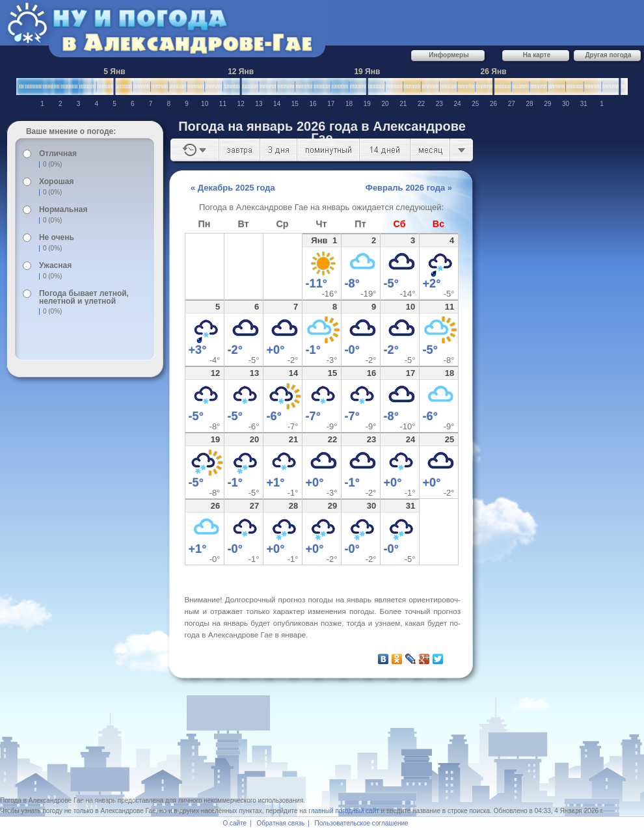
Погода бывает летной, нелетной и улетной (84, 297)
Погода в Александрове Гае (42, 800)
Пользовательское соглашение (362, 823)
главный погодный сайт (344, 811)
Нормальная (63, 209)
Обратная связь (281, 823)
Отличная (58, 154)
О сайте (235, 823)
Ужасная (55, 265)
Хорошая (57, 181)
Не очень (57, 237)
